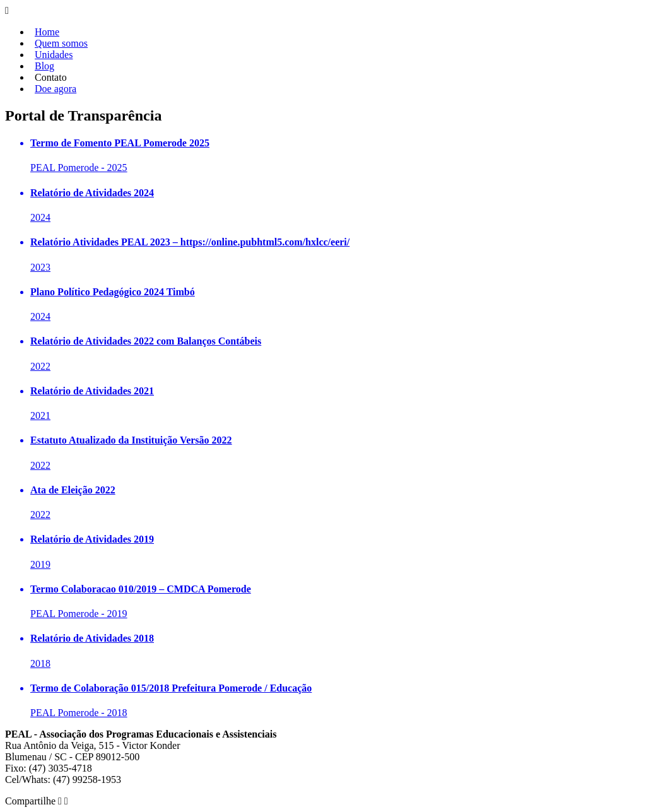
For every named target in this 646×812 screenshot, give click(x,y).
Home (47, 32)
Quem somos (61, 43)
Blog (44, 66)
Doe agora (56, 89)
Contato (51, 77)
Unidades (54, 55)
